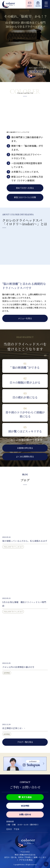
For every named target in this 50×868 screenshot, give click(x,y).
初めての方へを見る (25, 188)
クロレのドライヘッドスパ (13, 547)
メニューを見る (25, 318)
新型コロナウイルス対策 (25, 197)
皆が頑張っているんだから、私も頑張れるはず (25, 541)
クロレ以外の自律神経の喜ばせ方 (18, 667)
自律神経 (7, 673)
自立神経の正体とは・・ (14, 728)
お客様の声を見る (25, 448)
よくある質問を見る (25, 456)
